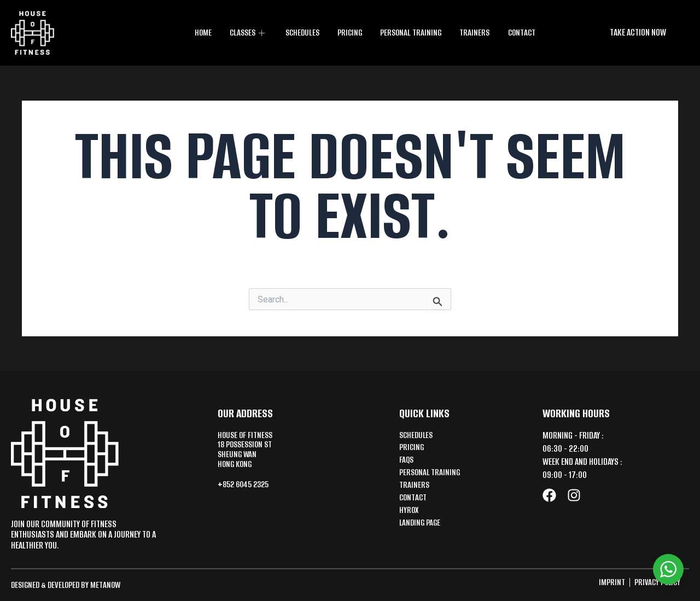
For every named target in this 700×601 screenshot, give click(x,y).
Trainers (475, 33)
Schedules (303, 33)
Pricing (351, 33)
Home (203, 33)
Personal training (412, 33)
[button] (638, 33)
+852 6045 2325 (246, 487)
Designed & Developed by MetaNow (69, 585)
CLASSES (249, 33)
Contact (521, 33)
